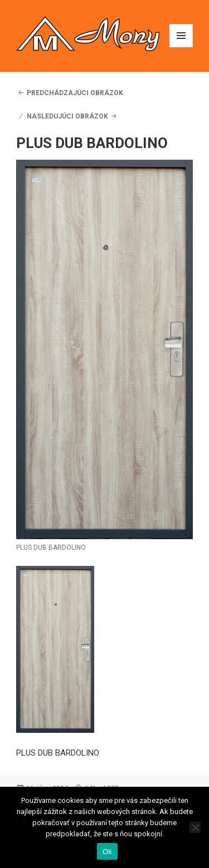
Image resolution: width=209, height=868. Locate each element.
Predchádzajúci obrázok (75, 93)
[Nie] (195, 827)
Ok (107, 852)
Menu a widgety (181, 47)
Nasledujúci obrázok (67, 116)
